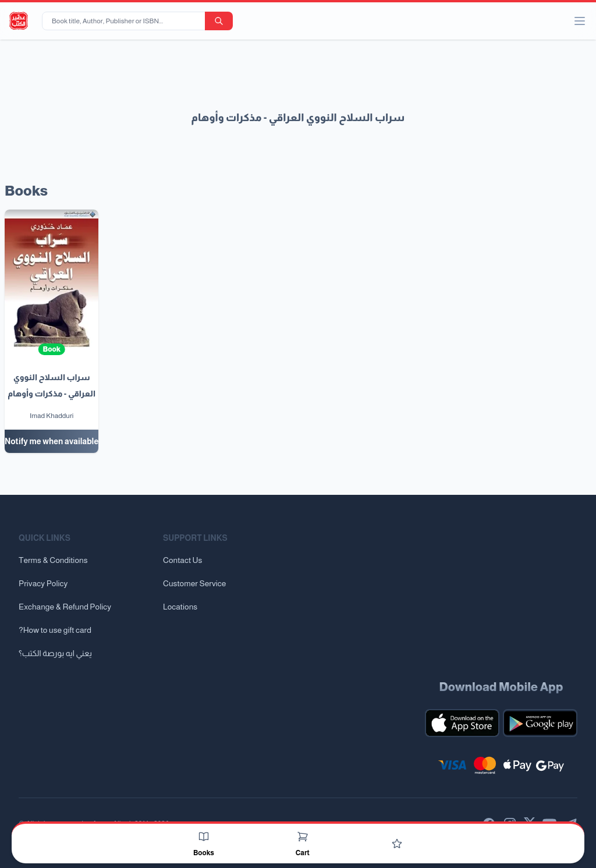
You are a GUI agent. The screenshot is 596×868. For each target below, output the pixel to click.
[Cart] (303, 837)
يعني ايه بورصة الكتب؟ (55, 653)
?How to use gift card (55, 630)
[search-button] (219, 21)
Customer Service (194, 583)
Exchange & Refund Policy (65, 607)
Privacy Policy (43, 583)
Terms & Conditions (53, 560)
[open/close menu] (580, 21)
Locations (180, 607)
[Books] (204, 837)
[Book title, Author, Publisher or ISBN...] (126, 21)
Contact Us (182, 560)
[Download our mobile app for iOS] (462, 723)
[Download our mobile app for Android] (540, 723)
